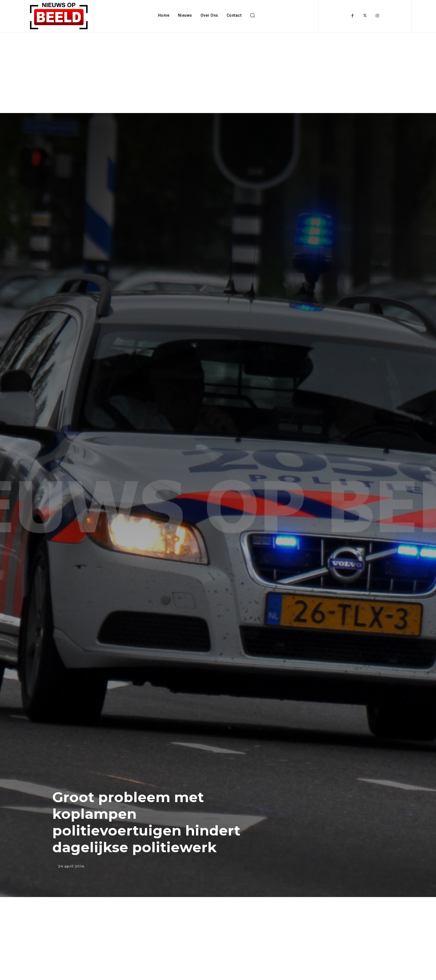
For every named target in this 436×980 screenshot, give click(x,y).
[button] (252, 15)
